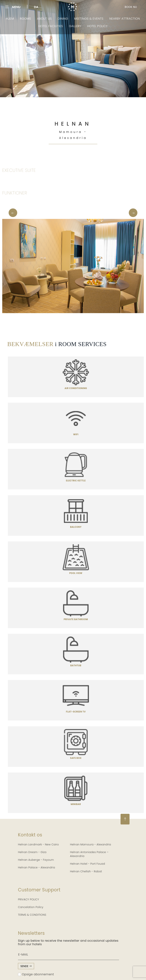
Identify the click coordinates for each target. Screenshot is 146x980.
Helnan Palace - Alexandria (36, 867)
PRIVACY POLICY (29, 899)
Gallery (75, 25)
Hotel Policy (95, 25)
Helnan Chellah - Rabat (86, 871)
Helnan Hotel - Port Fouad (88, 863)
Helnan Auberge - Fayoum (36, 859)
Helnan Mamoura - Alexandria (91, 844)
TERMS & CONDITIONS (32, 914)
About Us (47, 18)
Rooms (30, 18)
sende (26, 966)
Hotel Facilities (52, 25)
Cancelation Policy (31, 907)
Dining (64, 18)
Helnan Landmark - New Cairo (38, 844)
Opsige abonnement (36, 974)
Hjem (15, 18)
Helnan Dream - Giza (32, 852)
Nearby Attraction (120, 18)
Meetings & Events (88, 18)
